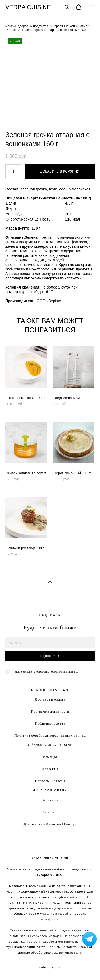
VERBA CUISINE (28, 7)
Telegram (50, 812)
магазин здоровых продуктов (27, 26)
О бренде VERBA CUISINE (50, 745)
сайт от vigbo (50, 967)
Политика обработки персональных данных (50, 735)
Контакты (50, 769)
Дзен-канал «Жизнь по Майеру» (50, 824)
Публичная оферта (50, 723)
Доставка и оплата (50, 699)
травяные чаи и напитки (72, 26)
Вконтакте (50, 800)
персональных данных (64, 671)
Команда (50, 757)
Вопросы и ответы (50, 781)
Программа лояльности (50, 711)
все (13, 30)
